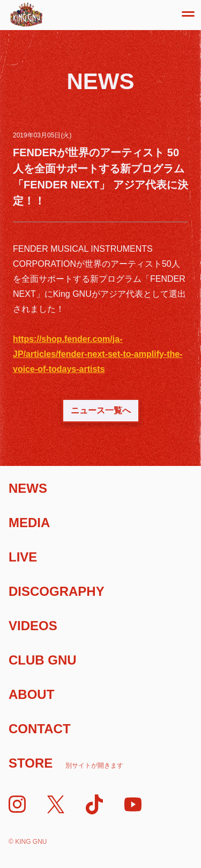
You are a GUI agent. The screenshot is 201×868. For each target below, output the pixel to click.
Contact (40, 729)
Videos (33, 626)
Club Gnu (43, 660)
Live (23, 557)
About (31, 694)
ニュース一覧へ (101, 410)
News (28, 488)
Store (66, 763)
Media (29, 523)
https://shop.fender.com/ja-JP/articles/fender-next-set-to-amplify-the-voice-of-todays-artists (98, 354)
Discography (57, 591)
